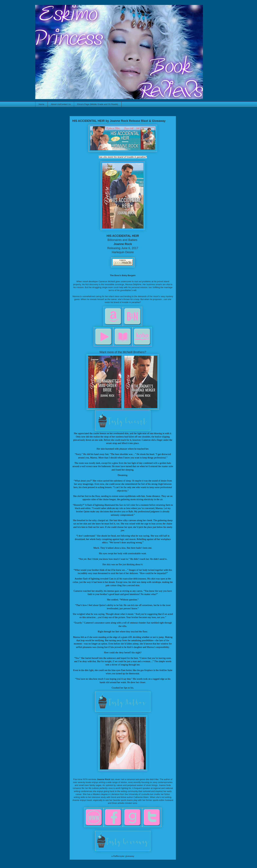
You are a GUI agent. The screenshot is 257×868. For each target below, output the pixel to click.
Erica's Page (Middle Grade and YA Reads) (98, 104)
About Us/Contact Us (61, 104)
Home (42, 104)
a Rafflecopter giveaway (123, 856)
